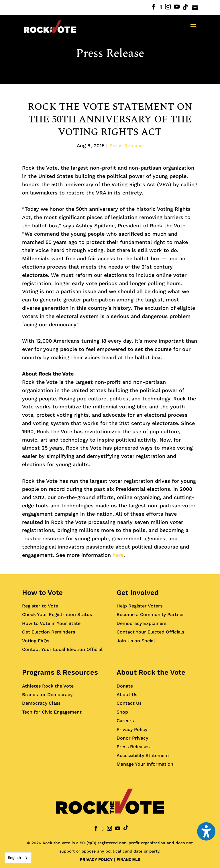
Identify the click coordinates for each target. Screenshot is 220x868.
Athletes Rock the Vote (48, 686)
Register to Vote (40, 606)
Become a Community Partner (150, 614)
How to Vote (42, 593)
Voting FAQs (36, 641)
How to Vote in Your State (51, 623)
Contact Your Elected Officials (150, 632)
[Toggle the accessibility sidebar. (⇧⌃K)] (206, 831)
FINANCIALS (128, 859)
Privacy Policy (132, 729)
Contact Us (129, 703)
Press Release (110, 54)
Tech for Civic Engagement (52, 712)
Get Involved (138, 593)
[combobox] (18, 858)
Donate (125, 686)
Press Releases (133, 747)
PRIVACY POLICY (96, 859)
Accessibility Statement (143, 755)
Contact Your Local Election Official (62, 649)
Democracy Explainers (142, 623)
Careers (125, 721)
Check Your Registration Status (57, 614)
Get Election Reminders (49, 632)
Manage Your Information (145, 764)
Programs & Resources (60, 672)
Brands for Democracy (47, 695)
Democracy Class (41, 703)
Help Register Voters (140, 606)
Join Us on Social (136, 641)
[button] (193, 30)
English (14, 858)
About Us (127, 695)
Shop (122, 712)
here (118, 555)
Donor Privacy (132, 738)
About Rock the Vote (151, 672)
